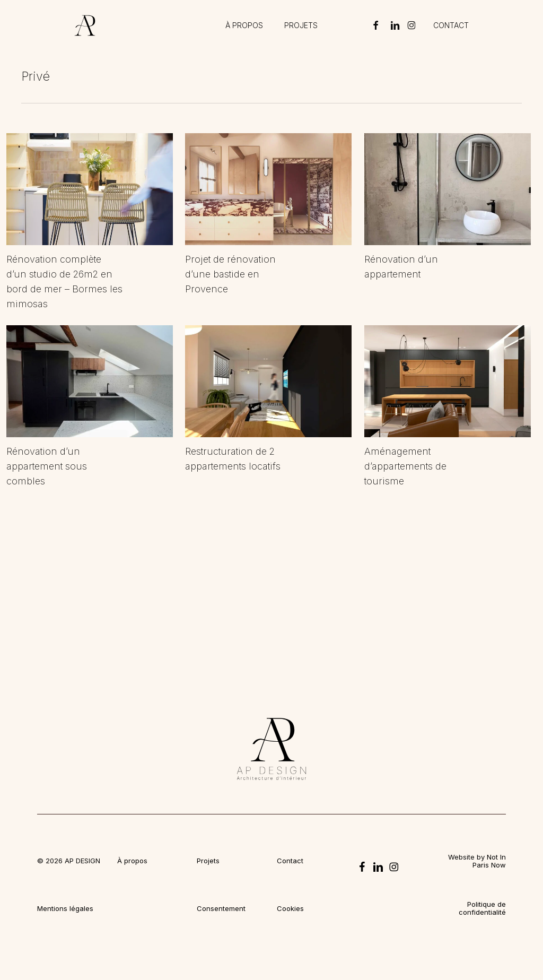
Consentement (221, 908)
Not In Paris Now (489, 861)
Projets (208, 861)
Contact (290, 861)
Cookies (290, 908)
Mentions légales (65, 908)
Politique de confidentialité (482, 908)
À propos (132, 861)
